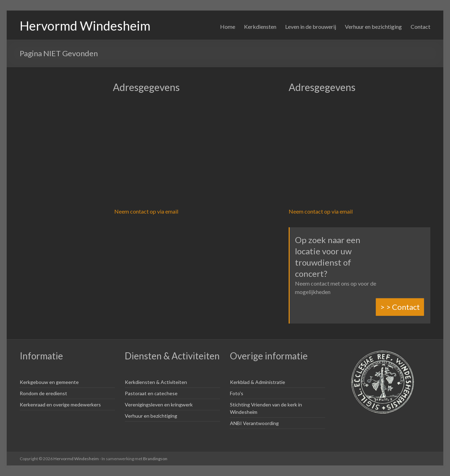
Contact (420, 27)
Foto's (237, 393)
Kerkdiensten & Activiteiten (156, 382)
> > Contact (400, 307)
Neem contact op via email (146, 211)
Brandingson (155, 459)
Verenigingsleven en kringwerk (159, 405)
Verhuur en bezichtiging (373, 27)
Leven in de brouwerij (311, 27)
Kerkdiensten (260, 27)
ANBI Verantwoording (254, 423)
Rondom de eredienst (43, 393)
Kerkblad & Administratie (258, 382)
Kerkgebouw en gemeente (49, 382)
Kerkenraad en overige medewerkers (60, 405)
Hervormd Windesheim (85, 26)
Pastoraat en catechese (151, 393)
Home (228, 27)
